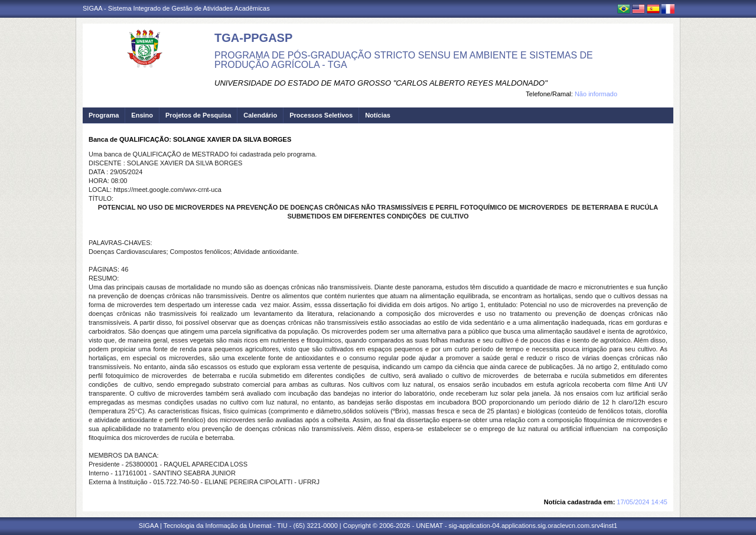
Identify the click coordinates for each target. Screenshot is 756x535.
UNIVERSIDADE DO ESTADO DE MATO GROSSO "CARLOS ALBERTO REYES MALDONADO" (381, 83)
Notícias (378, 115)
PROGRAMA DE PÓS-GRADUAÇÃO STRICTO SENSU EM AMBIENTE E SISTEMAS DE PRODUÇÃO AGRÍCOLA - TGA (404, 60)
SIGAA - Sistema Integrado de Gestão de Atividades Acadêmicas (176, 8)
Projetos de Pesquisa (198, 115)
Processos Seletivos (321, 115)
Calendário (260, 115)
